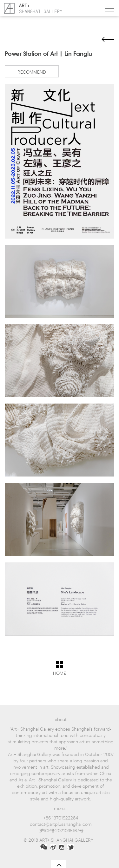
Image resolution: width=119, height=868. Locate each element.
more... (61, 808)
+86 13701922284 (61, 817)
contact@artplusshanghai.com (61, 824)
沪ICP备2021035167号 (61, 830)
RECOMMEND (32, 72)
